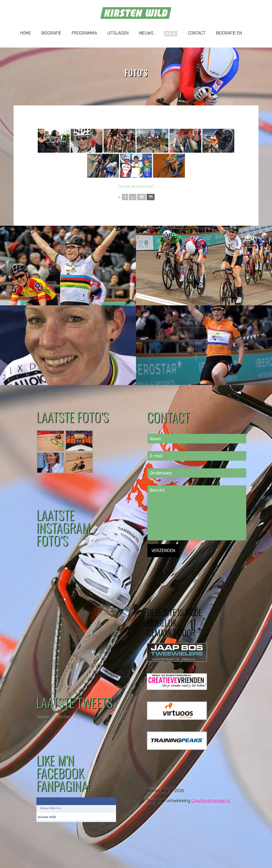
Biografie (51, 33)
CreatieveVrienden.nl (211, 801)
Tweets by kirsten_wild (59, 717)
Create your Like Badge (102, 826)
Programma (84, 33)
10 (141, 197)
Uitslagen (118, 33)
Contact (197, 33)
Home (26, 33)
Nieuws (146, 33)
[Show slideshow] (136, 187)
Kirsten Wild (48, 808)
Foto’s (171, 33)
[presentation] (188, 567)
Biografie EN (229, 33)
